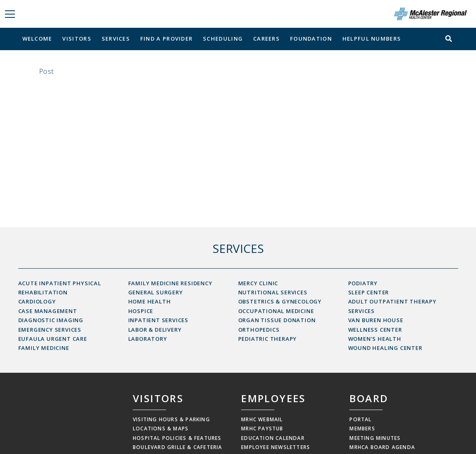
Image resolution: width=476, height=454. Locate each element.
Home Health (150, 301)
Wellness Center (375, 330)
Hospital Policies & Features (177, 438)
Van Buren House (376, 320)
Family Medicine (44, 348)
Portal (360, 419)
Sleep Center (369, 292)
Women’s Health (375, 339)
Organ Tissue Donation (277, 320)
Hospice (141, 311)
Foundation (311, 39)
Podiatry (363, 283)
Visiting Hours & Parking (171, 419)
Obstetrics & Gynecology (280, 301)
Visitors (77, 39)
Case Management (48, 311)
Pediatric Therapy (268, 339)
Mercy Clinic (258, 283)
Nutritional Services (273, 292)
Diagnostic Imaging (51, 320)
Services (116, 39)
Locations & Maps (161, 429)
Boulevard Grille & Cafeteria (178, 447)
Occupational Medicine (276, 311)
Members (362, 429)
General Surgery (156, 292)
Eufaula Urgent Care (53, 339)
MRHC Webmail (262, 419)
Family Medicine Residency (170, 283)
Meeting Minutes (375, 438)
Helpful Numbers (372, 39)
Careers (266, 39)
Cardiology (37, 301)
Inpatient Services (158, 320)
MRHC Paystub (262, 429)
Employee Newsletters (276, 447)
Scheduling (223, 39)
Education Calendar (273, 438)
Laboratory (148, 339)
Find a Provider (167, 39)
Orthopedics (259, 330)
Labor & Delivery (155, 330)
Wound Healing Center (385, 348)
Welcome (37, 39)
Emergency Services (50, 330)
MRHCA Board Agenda (382, 447)
